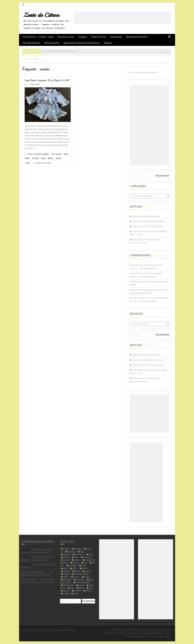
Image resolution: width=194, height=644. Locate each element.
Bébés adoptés (52, 43)
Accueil (113, 630)
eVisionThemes (70, 630)
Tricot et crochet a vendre (38, 154)
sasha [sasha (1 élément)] (86, 577)
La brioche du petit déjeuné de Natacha (148, 221)
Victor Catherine (139, 298)
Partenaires (116, 37)
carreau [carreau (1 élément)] (66, 557)
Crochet (35, 158)
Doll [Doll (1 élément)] (85, 563)
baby (66, 154)
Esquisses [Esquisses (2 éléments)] (73, 566)
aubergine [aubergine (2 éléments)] (71, 552)
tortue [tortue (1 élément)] (81, 588)
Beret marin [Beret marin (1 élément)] (79, 554)
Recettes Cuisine (66, 37)
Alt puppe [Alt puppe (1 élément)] (78, 549)
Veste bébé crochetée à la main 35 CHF (47, 80)
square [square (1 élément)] (81, 585)
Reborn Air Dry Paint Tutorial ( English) (148, 226)
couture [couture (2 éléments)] (66, 560)
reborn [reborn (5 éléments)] (66, 577)
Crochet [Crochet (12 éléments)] (77, 560)
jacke (43, 158)
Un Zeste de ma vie (128, 630)
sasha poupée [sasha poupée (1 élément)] (68, 585)
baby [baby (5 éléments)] (82, 552)
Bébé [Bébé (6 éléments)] (91, 554)
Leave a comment (43, 163)
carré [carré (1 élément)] (76, 557)
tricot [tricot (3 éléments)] (91, 588)
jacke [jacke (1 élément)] (65, 569)
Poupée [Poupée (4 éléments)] (66, 574)
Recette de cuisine (147, 630)
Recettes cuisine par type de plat (144, 72)
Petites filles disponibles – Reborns (141, 636)
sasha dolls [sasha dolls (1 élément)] (80, 580)
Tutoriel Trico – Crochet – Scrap (38, 37)
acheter (58, 154)
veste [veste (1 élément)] (76, 594)
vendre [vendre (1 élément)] (66, 594)
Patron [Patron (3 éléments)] (77, 571)
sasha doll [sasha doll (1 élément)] (67, 580)
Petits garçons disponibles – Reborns (156, 633)
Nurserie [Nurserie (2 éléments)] (67, 571)
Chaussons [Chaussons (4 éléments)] (87, 557)
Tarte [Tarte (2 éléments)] (72, 588)
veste (27, 163)
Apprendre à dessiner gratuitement (82, 43)
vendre (58, 158)
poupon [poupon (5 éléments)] (88, 571)
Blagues (108, 43)
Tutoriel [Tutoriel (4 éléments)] (88, 591)
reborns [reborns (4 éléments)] (76, 577)
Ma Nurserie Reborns (137, 37)
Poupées (83, 37)
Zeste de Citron (41, 15)
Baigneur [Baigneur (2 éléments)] (67, 554)
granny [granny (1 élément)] (84, 566)
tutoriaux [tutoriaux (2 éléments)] (77, 591)
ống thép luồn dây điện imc (143, 290)
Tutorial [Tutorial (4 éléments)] (66, 591)
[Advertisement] (122, 18)
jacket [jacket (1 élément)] (75, 569)
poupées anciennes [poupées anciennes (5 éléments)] (81, 574)
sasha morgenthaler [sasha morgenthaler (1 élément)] (83, 583)
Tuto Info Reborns (32, 43)
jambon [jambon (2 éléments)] (85, 569)
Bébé (27, 158)
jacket (51, 158)
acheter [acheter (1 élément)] (66, 549)
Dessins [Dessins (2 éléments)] (76, 563)
